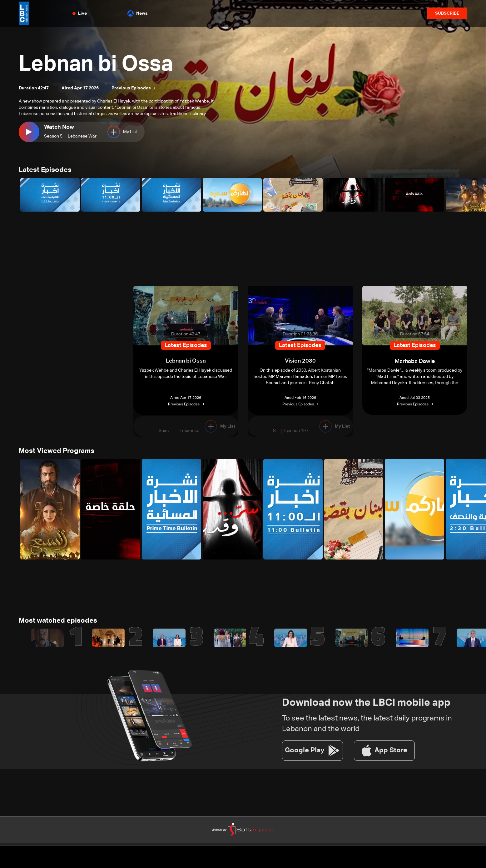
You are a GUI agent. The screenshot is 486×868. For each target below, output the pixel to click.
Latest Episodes (45, 170)
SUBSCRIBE (447, 13)
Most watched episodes (58, 621)
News (138, 13)
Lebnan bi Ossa (99, 64)
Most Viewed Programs (57, 451)
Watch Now (59, 127)
